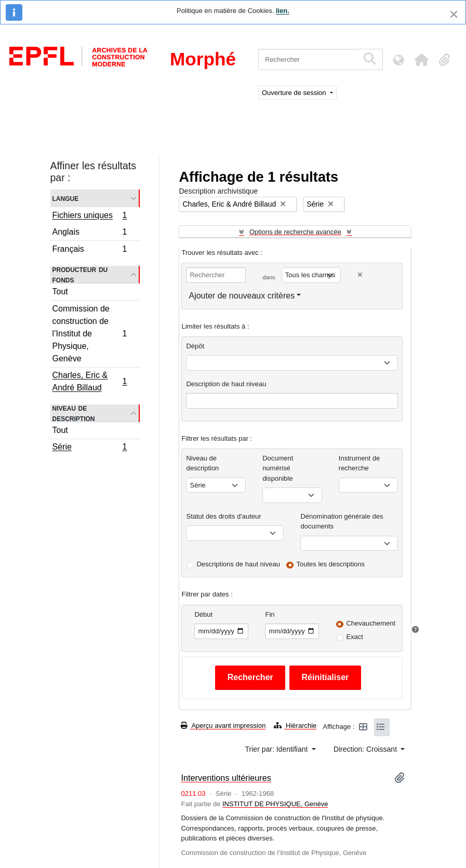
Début (203, 614)
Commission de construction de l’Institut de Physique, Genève (90, 334)
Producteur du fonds (80, 275)
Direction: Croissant (366, 749)
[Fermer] (454, 14)
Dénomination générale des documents (342, 521)
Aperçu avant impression (223, 725)
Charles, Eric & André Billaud (90, 381)
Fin (270, 614)
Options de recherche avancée (295, 232)
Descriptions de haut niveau (238, 564)
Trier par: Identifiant (278, 749)
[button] (421, 60)
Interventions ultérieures (226, 778)
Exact (355, 637)
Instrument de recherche (360, 463)
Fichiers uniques (90, 216)
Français (90, 250)
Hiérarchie (295, 725)
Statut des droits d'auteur (223, 516)
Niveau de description (74, 413)
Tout (60, 291)
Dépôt (195, 346)
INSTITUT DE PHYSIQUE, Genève (275, 804)
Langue (66, 198)
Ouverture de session (295, 93)
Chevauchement (371, 623)
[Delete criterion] (360, 275)
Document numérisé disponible (278, 468)
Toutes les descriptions (331, 564)
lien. (283, 11)
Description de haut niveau (226, 384)
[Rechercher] (308, 59)
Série (90, 448)
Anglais (90, 233)
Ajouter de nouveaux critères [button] (242, 296)
